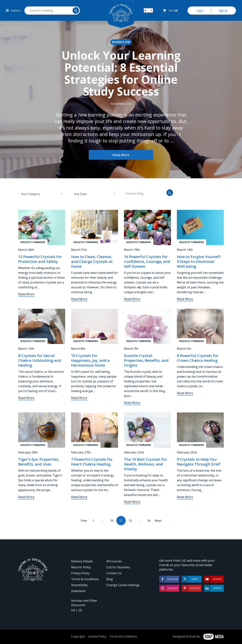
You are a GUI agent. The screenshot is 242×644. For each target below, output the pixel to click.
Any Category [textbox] (31, 194)
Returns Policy (81, 567)
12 (130, 521)
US (80, 610)
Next (158, 521)
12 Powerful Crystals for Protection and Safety (40, 259)
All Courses (114, 561)
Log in (200, 10)
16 (149, 521)
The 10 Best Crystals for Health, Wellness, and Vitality (145, 464)
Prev (84, 521)
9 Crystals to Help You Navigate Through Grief (199, 462)
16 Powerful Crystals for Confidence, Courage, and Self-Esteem (147, 262)
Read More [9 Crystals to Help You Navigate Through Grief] (185, 497)
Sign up (223, 10)
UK (73, 610)
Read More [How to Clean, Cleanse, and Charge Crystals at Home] (79, 299)
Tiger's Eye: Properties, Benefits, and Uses (39, 462)
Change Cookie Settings (123, 585)
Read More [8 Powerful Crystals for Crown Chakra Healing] (185, 393)
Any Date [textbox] (80, 194)
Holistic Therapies (33, 242)
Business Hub (121, 42)
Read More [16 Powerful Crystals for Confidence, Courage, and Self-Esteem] (132, 299)
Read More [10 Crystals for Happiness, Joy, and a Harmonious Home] (79, 398)
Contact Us (114, 573)
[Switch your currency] (148, 10)
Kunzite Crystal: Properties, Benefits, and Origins (146, 360)
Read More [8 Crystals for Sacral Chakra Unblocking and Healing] (26, 398)
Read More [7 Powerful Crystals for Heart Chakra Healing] (79, 497)
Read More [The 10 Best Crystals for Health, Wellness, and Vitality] (132, 502)
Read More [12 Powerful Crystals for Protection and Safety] (26, 294)
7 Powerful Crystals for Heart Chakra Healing (92, 462)
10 (112, 521)
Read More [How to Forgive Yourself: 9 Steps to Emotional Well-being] (185, 299)
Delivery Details (82, 561)
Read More (121, 155)
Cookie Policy (97, 636)
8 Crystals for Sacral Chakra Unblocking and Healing (40, 360)
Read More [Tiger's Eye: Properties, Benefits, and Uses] (26, 497)
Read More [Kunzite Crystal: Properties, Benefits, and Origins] (132, 403)
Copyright (78, 636)
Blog (110, 579)
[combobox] (42, 194)
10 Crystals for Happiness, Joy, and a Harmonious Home (90, 360)
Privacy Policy (80, 573)
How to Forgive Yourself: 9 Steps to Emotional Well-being (199, 262)
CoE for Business (118, 567)
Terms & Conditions (85, 579)
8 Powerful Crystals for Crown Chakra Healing (198, 358)
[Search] (76, 10)
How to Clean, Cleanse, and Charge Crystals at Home (92, 262)
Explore (13, 10)
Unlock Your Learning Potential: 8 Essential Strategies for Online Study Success (121, 73)
